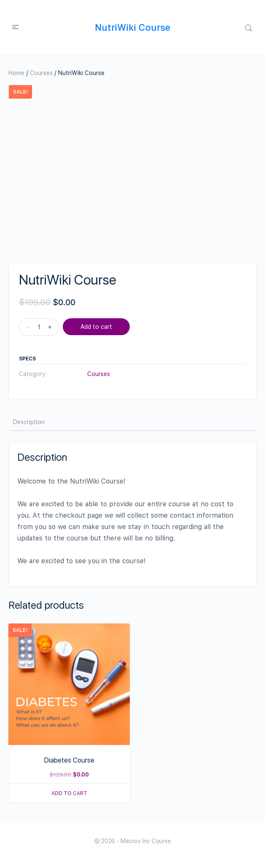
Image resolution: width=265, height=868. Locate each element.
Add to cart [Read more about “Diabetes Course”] (69, 793)
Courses (41, 73)
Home (16, 73)
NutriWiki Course (132, 27)
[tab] (29, 422)
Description (29, 422)
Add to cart (96, 327)
